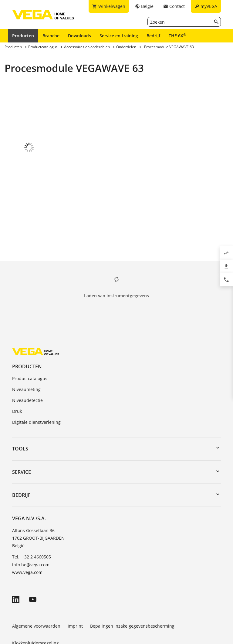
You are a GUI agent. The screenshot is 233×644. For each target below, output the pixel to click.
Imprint (75, 591)
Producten (23, 36)
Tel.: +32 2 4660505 (32, 522)
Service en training (119, 36)
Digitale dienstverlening (36, 387)
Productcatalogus (30, 343)
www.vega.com (27, 537)
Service (22, 437)
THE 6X (177, 35)
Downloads (79, 36)
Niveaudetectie (27, 365)
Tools (20, 413)
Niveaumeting (26, 354)
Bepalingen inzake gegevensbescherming (132, 591)
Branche (51, 36)
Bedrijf (153, 36)
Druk (17, 376)
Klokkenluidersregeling (35, 608)
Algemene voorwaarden (36, 591)
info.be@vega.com (31, 529)
